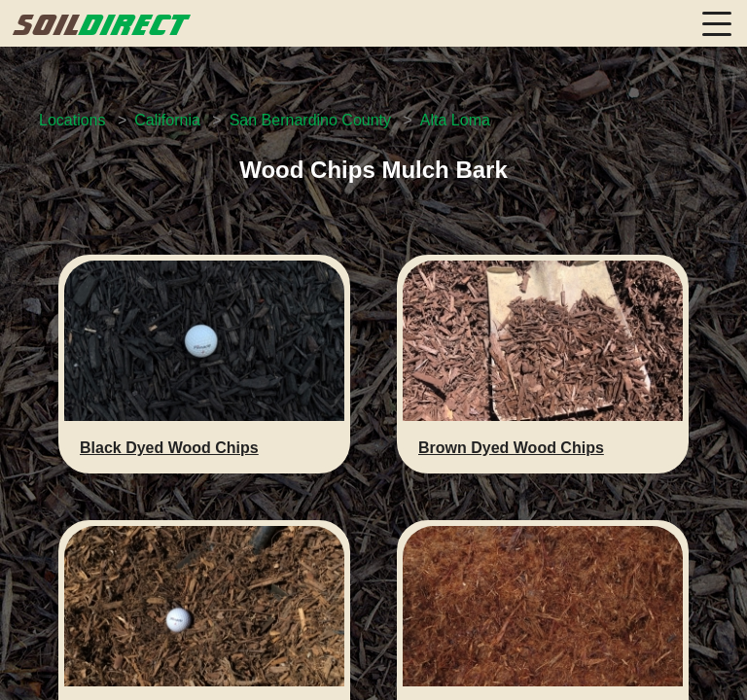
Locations (72, 120)
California (167, 120)
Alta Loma (455, 120)
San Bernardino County (310, 120)
